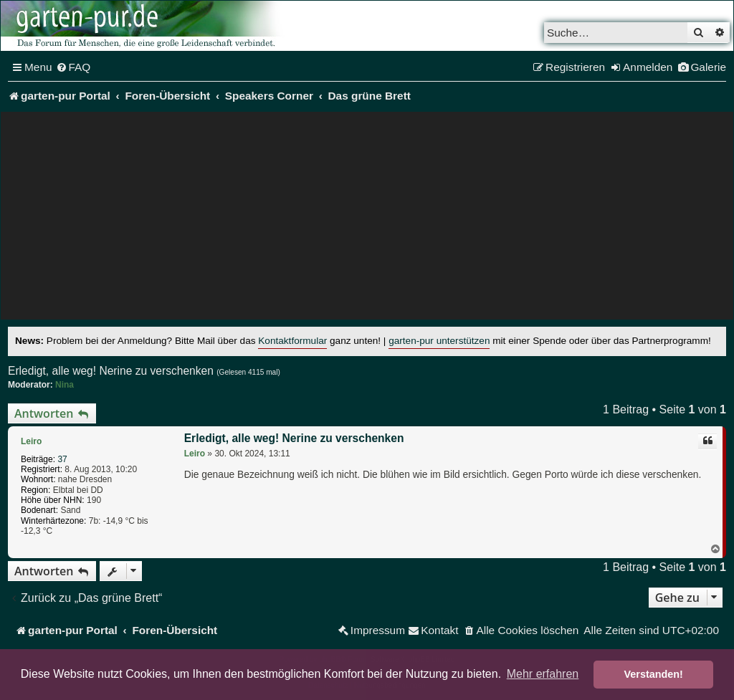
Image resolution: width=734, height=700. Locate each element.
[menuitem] (73, 67)
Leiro (31, 441)
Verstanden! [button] (654, 674)
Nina (65, 385)
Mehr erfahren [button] (543, 674)
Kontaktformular (292, 341)
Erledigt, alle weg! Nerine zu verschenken (111, 371)
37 (62, 459)
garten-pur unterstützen (439, 341)
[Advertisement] (367, 219)
